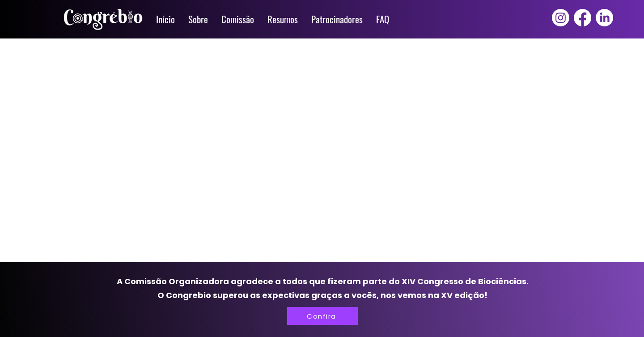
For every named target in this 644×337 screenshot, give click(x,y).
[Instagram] (561, 18)
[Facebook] (583, 18)
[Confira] (322, 316)
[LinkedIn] (604, 18)
